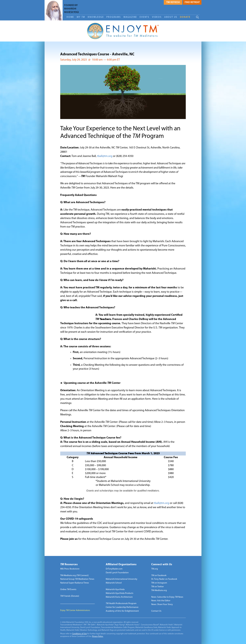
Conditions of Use (79, 634)
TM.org (155, 569)
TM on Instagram (159, 583)
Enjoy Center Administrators (75, 610)
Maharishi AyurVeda (115, 590)
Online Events (68, 590)
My (81, 17)
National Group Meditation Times (77, 579)
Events (144, 17)
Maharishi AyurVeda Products (120, 593)
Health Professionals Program (121, 604)
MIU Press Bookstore (70, 569)
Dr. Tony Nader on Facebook (164, 579)
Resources (69, 565)
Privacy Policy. (98, 636)
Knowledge (96, 17)
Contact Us (156, 611)
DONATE (185, 17)
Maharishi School (114, 583)
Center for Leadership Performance (122, 607)
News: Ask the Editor (161, 601)
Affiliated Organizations (121, 565)
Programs (114, 17)
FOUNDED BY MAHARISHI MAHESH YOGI (71, 9)
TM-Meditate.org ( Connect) (74, 576)
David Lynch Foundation (117, 573)
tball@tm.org (105, 156)
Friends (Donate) (70, 596)
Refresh (173, 2)
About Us (171, 17)
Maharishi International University (122, 579)
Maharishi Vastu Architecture (119, 597)
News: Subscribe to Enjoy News (167, 597)
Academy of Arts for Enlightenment (122, 611)
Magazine (130, 17)
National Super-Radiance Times (75, 583)
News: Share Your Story (162, 604)
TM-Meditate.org (159, 590)
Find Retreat (192, 2)
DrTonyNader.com (114, 569)
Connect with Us (162, 565)
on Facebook (159, 576)
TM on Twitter (158, 587)
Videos (157, 17)
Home (70, 17)
